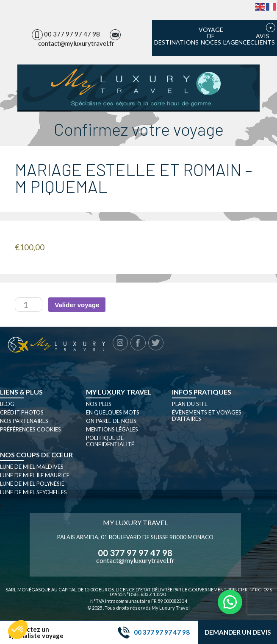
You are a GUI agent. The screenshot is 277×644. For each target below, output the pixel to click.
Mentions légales (112, 429)
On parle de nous (111, 421)
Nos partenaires (24, 421)
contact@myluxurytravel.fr (76, 43)
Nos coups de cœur (36, 455)
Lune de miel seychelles (33, 492)
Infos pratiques (202, 392)
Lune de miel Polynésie (32, 484)
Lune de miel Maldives (32, 467)
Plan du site (190, 404)
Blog (7, 404)
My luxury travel (119, 392)
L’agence (237, 42)
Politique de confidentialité (110, 441)
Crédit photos (22, 412)
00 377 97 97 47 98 (72, 34)
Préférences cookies (30, 429)
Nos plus (99, 404)
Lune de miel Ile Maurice (35, 475)
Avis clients (263, 39)
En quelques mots (113, 412)
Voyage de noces (211, 36)
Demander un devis (238, 632)
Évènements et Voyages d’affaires (207, 416)
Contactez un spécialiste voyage (36, 633)
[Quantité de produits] (29, 305)
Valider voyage (77, 305)
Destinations (176, 42)
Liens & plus (21, 392)
